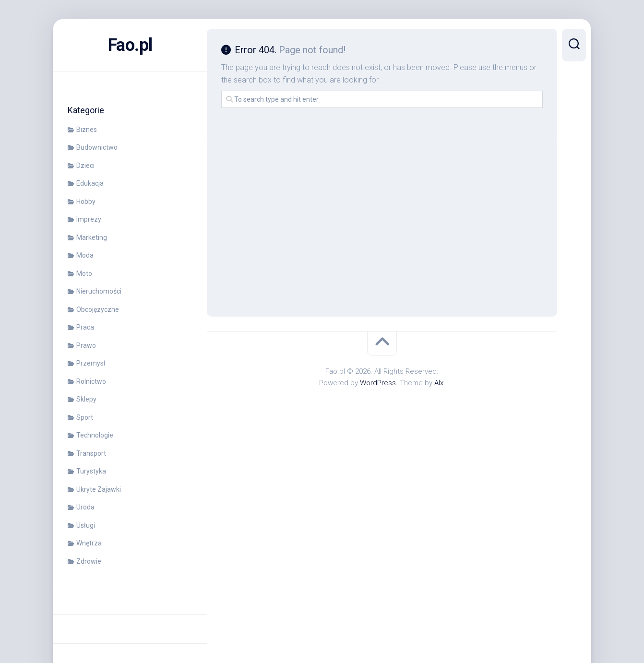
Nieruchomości (99, 291)
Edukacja (90, 183)
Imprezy (89, 219)
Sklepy (86, 399)
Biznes (87, 130)
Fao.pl (130, 45)
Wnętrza (89, 543)
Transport (91, 453)
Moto (84, 273)
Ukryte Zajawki (99, 489)
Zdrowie (89, 561)
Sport (85, 417)
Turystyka (91, 471)
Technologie (95, 435)
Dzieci (85, 166)
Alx (439, 383)
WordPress (378, 383)
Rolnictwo (91, 381)
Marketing (92, 237)
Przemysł (91, 363)
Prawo (86, 345)
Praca (85, 327)
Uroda (85, 507)
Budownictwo (97, 147)
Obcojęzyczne (98, 309)
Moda (85, 255)
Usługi (86, 525)
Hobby (86, 201)
